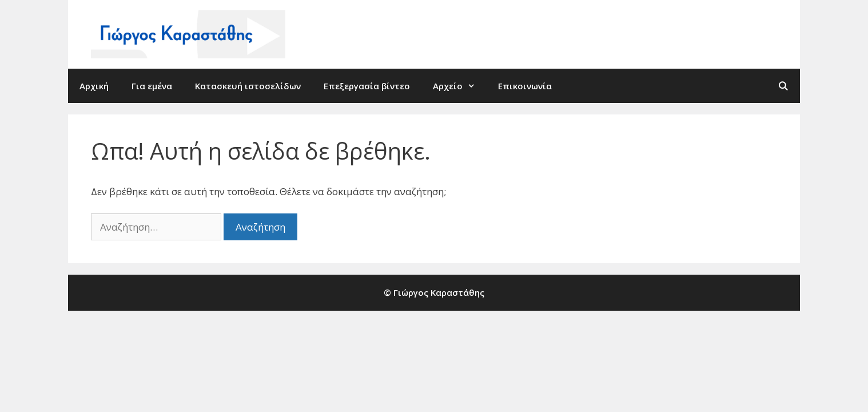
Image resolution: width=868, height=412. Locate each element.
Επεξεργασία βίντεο (367, 86)
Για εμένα (152, 86)
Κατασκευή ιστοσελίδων (248, 86)
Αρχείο (460, 86)
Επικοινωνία (525, 86)
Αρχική (94, 86)
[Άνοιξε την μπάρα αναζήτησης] (783, 86)
